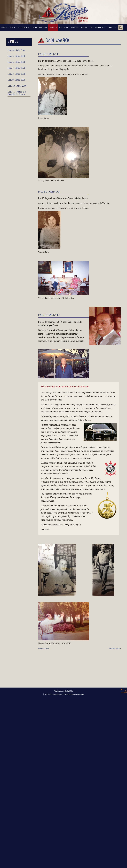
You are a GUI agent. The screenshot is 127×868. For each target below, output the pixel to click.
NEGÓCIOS (64, 28)
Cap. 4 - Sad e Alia (16, 50)
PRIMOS (84, 28)
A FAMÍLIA (13, 42)
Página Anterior (44, 648)
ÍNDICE (12, 28)
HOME (4, 28)
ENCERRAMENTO (98, 28)
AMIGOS (75, 28)
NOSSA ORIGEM (40, 28)
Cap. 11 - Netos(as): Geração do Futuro (17, 93)
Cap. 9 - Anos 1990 (17, 80)
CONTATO (113, 28)
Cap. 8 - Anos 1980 (17, 74)
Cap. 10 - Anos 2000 (17, 86)
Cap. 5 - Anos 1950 (17, 56)
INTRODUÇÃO (24, 28)
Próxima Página (115, 648)
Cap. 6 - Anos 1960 (17, 62)
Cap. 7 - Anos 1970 (17, 68)
